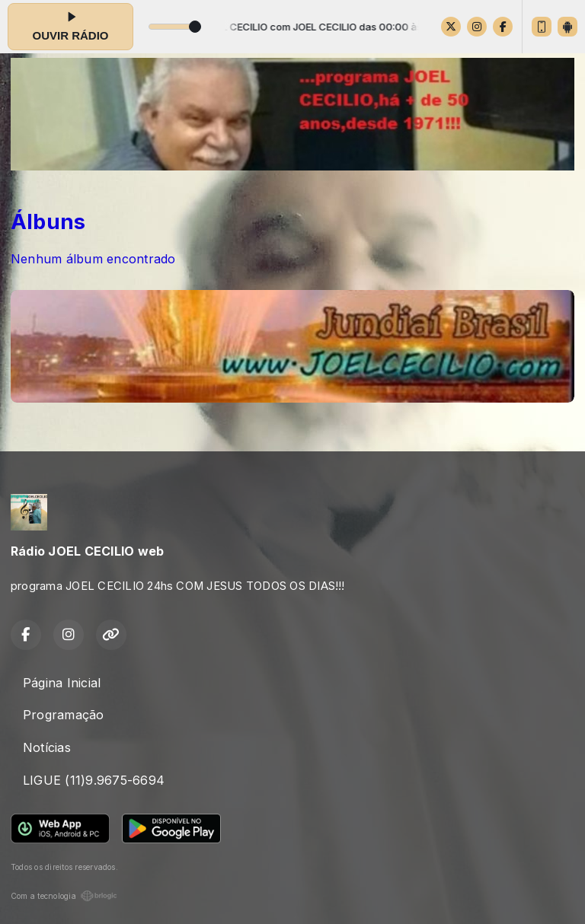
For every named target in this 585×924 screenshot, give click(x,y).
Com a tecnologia (64, 896)
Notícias (47, 747)
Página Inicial (62, 683)
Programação (64, 715)
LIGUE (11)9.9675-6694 (94, 780)
